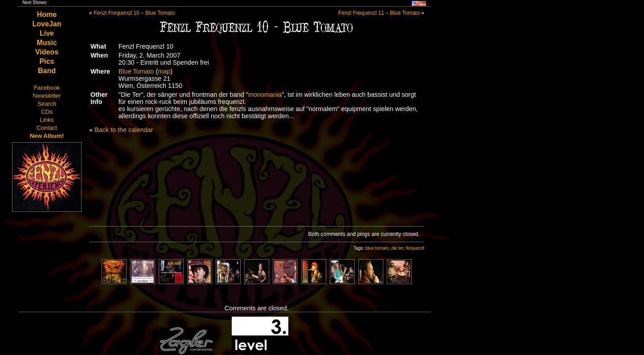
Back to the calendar (124, 130)
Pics (47, 61)
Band (47, 71)
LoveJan (47, 24)
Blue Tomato (136, 71)
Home (47, 14)
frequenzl (415, 248)
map (164, 71)
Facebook (47, 88)
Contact (47, 128)
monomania (265, 95)
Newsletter (47, 96)
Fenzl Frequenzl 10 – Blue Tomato (134, 13)
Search (47, 104)
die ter (397, 248)
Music (47, 43)
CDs (47, 112)
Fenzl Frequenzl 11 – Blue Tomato (379, 13)
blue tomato (377, 248)
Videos (47, 52)
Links (47, 120)
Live (47, 33)
